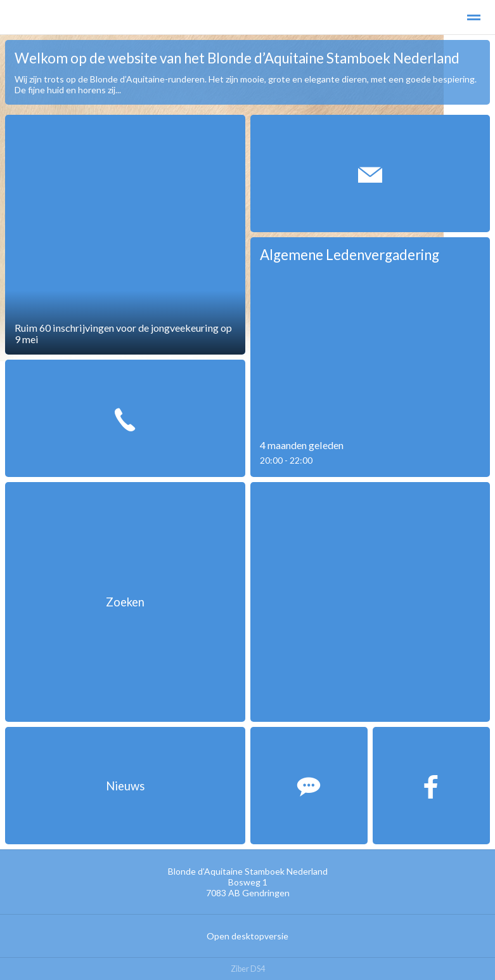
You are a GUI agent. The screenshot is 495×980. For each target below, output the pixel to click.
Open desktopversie (248, 936)
